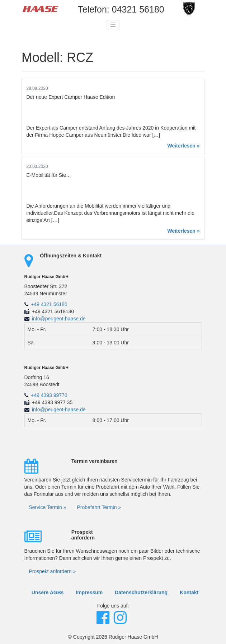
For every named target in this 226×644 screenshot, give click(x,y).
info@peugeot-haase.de (59, 319)
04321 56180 (138, 9)
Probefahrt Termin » (99, 507)
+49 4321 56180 (49, 304)
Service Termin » (48, 507)
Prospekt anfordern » (53, 571)
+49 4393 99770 (49, 395)
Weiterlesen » (183, 146)
